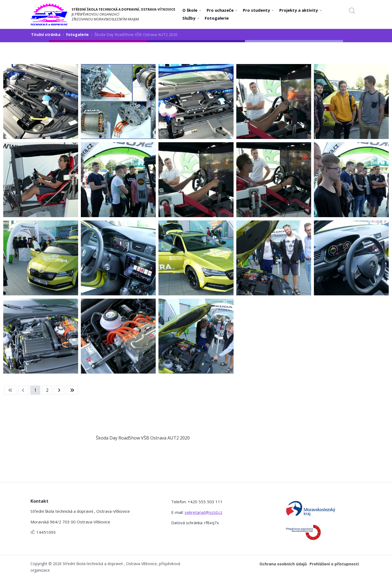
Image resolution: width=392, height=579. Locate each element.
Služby (191, 18)
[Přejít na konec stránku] (72, 390)
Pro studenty (258, 10)
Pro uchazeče (222, 10)
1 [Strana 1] (35, 390)
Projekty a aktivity (301, 10)
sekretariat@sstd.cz (203, 512)
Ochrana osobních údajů (283, 564)
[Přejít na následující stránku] (59, 390)
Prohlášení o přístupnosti (334, 564)
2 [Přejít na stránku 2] (47, 390)
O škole (192, 10)
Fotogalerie (217, 18)
